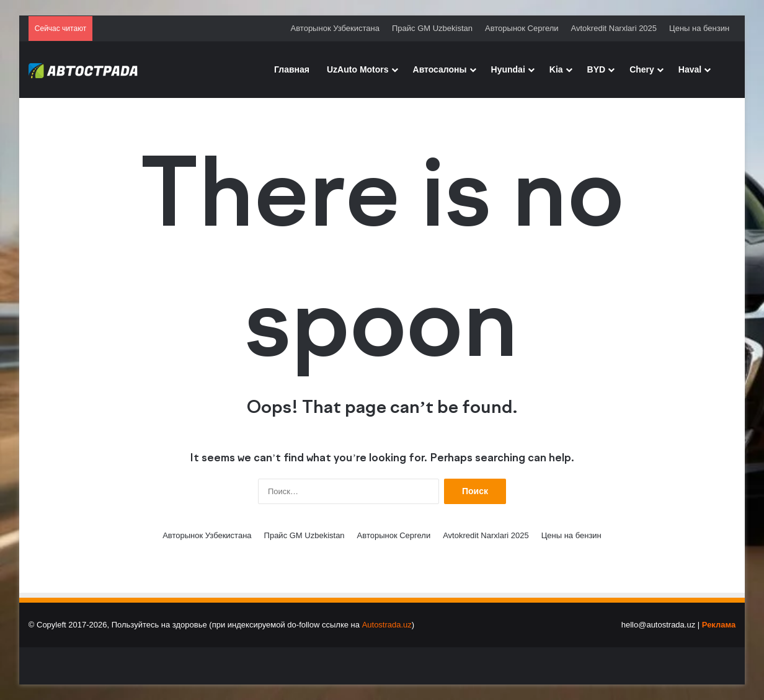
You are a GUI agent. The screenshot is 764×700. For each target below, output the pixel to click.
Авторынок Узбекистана (335, 28)
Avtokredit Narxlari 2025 (614, 28)
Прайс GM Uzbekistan (432, 28)
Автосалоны (440, 69)
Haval (690, 69)
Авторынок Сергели (522, 28)
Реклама (719, 625)
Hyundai (508, 69)
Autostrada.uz (387, 625)
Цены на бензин (699, 28)
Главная (292, 69)
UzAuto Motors (358, 69)
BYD (597, 69)
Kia (556, 69)
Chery (642, 69)
